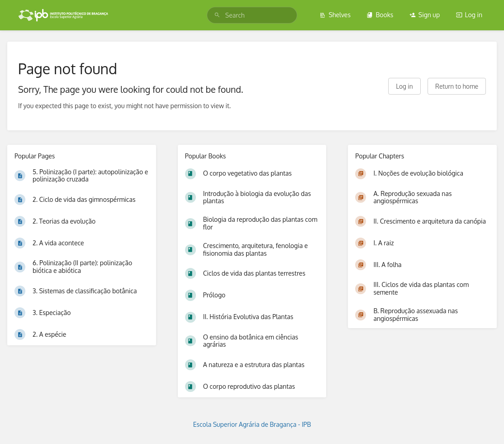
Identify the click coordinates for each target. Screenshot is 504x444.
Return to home (457, 86)
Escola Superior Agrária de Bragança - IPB (252, 424)
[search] (252, 15)
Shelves (335, 15)
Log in (469, 15)
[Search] (217, 15)
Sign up (425, 15)
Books (380, 15)
